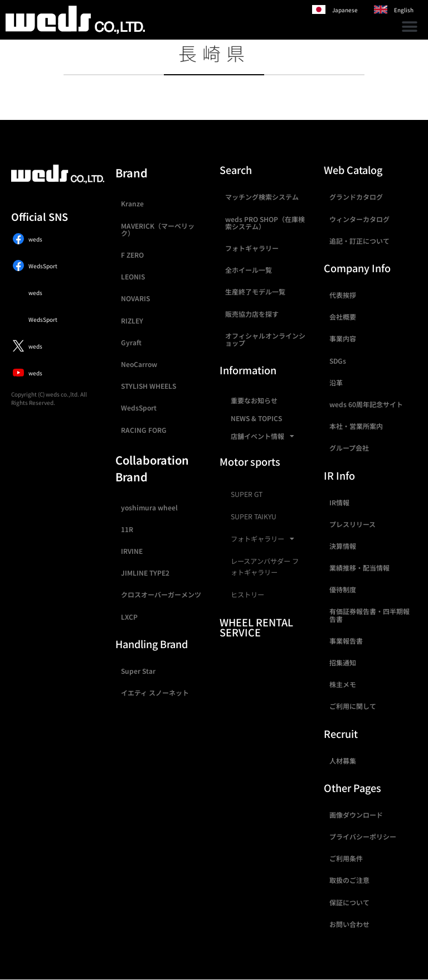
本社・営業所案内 (356, 426)
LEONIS (133, 276)
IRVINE (132, 551)
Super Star (138, 671)
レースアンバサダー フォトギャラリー (265, 567)
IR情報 (339, 502)
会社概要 (343, 317)
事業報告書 (346, 641)
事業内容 (343, 338)
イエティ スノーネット (155, 692)
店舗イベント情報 (262, 436)
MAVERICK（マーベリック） (158, 229)
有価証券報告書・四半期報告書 (369, 615)
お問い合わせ (349, 924)
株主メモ (343, 684)
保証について (349, 902)
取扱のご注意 (349, 880)
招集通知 (343, 662)
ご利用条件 (346, 858)
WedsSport (139, 407)
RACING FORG (144, 430)
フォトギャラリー (252, 248)
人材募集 (343, 761)
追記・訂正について (359, 241)
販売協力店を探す (252, 314)
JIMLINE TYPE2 (145, 573)
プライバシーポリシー (363, 836)
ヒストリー (247, 595)
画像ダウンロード (356, 815)
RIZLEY (132, 320)
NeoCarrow (139, 364)
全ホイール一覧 (249, 270)
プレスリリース (352, 524)
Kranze (132, 203)
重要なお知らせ (254, 400)
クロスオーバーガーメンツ (161, 594)
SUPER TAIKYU (254, 516)
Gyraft (131, 342)
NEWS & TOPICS (256, 418)
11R (127, 529)
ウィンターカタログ (359, 219)
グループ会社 (349, 448)
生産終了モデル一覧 (255, 291)
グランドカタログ (356, 197)
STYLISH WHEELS (149, 386)
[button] (410, 26)
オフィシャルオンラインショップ (265, 339)
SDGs (338, 361)
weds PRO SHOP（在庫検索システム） (265, 223)
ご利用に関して (353, 706)
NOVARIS (135, 298)
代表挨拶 (343, 295)
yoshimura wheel (149, 507)
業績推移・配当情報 (359, 568)
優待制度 (343, 589)
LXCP (129, 617)
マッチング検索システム (262, 197)
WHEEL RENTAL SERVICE (256, 627)
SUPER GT (247, 494)
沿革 (336, 382)
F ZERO (132, 255)
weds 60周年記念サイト (366, 404)
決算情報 (343, 546)
